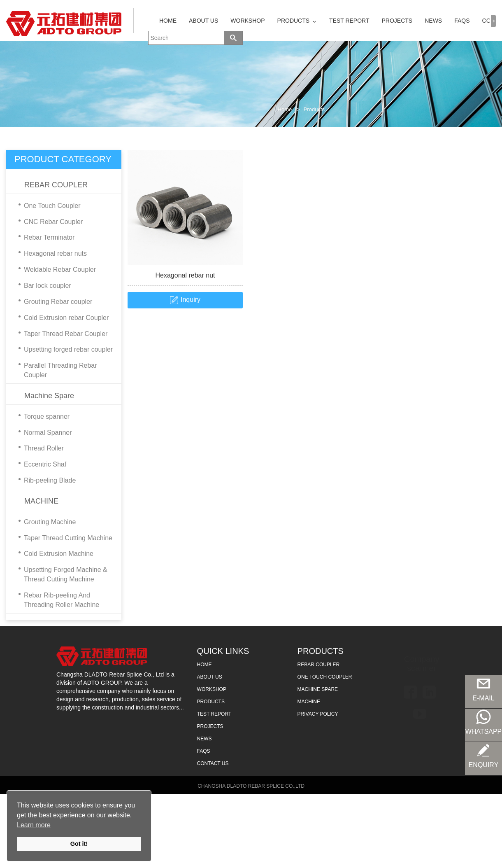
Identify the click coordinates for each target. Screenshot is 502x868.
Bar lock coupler (43, 286)
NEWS (433, 21)
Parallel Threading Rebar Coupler (56, 371)
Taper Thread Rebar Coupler (61, 334)
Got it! (79, 844)
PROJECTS (397, 21)
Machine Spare (49, 396)
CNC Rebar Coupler (49, 222)
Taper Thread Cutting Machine (63, 538)
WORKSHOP (248, 21)
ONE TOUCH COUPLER (325, 677)
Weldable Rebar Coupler (55, 270)
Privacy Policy (318, 714)
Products (314, 109)
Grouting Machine (45, 522)
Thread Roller (39, 449)
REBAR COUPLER (56, 185)
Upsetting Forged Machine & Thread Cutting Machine (61, 575)
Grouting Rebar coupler (53, 302)
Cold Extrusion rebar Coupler (62, 318)
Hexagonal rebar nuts (51, 254)
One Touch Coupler (48, 206)
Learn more (34, 825)
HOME (168, 21)
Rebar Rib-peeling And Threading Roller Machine (57, 600)
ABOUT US (203, 21)
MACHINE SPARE (318, 689)
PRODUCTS (294, 21)
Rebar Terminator (44, 238)
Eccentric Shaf (40, 465)
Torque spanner (42, 417)
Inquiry (191, 300)
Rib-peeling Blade (45, 481)
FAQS (462, 21)
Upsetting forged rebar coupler (64, 350)
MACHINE (41, 501)
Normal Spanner (43, 433)
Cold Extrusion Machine (54, 554)
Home (285, 109)
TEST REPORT (349, 21)
